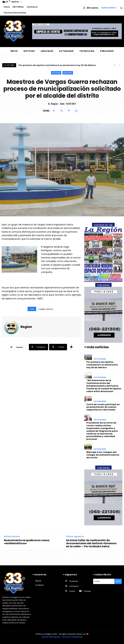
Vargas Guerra (46, 309)
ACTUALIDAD (100, 359)
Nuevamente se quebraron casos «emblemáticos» (27, 542)
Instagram (74, 586)
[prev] (115, 65)
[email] (104, 581)
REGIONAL (68, 73)
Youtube (87, 591)
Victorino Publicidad (72, 637)
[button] (121, 8)
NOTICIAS (56, 73)
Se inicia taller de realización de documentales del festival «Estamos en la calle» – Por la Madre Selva (91, 543)
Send (118, 581)
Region (55, 104)
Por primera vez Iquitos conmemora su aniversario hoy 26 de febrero (57, 65)
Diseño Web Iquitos (52, 637)
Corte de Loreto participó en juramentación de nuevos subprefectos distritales (103, 407)
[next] (120, 65)
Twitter (72, 591)
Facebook (74, 581)
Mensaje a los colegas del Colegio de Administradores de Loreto (103, 455)
